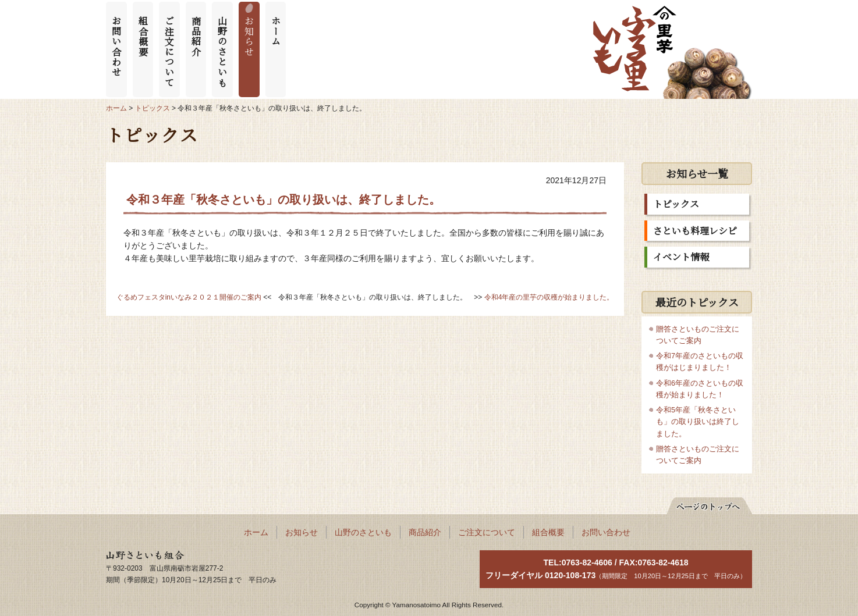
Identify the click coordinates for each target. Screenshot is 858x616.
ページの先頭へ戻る (703, 504)
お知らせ (249, 36)
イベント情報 (681, 257)
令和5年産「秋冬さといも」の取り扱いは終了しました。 (698, 422)
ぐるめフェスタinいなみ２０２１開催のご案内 (189, 297)
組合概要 (143, 36)
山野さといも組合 (139, 556)
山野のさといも (223, 51)
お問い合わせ (117, 47)
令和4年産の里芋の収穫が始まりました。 (549, 297)
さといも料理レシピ (695, 231)
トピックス (676, 204)
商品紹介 (196, 36)
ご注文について (170, 51)
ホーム (276, 31)
